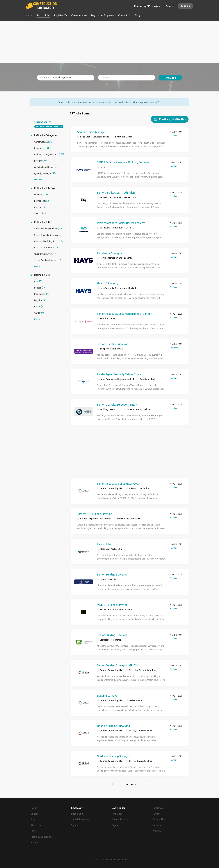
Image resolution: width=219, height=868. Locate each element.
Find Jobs (170, 78)
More (37, 179)
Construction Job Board (116, 859)
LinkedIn (157, 825)
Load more (130, 784)
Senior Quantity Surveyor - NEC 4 (117, 404)
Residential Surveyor (110, 253)
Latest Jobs (104, 544)
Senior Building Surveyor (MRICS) (117, 665)
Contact (35, 814)
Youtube (157, 831)
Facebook (158, 808)
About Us (36, 825)
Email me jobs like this (172, 119)
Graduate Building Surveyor (114, 756)
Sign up (186, 6)
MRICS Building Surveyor (112, 605)
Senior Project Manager (92, 132)
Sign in (170, 6)
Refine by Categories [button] (46, 135)
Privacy (34, 842)
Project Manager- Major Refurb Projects (121, 223)
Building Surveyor (108, 695)
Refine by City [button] (42, 275)
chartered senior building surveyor (50, 127)
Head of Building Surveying (113, 726)
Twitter (156, 814)
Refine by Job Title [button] (45, 222)
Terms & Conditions (42, 837)
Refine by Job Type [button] (45, 188)
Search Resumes (80, 819)
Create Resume (120, 819)
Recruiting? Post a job (147, 6)
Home (34, 808)
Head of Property (108, 283)
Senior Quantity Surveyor (112, 344)
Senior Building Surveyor (112, 574)
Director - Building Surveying (95, 514)
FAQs (33, 831)
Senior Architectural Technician (116, 192)
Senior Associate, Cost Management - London (125, 314)
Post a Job (77, 814)
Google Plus (159, 819)
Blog (33, 819)
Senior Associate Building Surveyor (118, 483)
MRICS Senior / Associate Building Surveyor (123, 162)
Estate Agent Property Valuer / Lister (120, 374)
